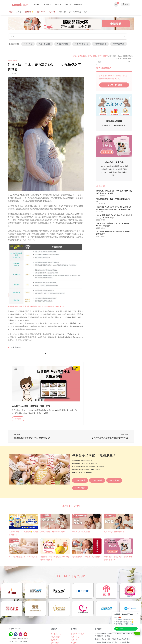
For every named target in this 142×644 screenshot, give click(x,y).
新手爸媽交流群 (75, 12)
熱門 (86, 12)
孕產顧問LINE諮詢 (78, 634)
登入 (125, 4)
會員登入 (54, 640)
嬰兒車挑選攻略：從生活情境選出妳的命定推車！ (113, 640)
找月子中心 (41, 12)
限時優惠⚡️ (29, 12)
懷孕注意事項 (103, 56)
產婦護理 (18, 347)
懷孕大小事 (92, 56)
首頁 (11, 12)
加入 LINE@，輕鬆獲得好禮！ (115, 532)
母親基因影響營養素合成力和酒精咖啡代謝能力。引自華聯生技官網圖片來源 (36, 306)
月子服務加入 (56, 634)
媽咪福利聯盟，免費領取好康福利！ (54, 532)
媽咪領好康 (78, 4)
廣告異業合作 (56, 637)
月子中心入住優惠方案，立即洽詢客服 (23, 557)
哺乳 (12, 347)
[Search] (124, 37)
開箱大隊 (68, 4)
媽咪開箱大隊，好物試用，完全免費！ (86, 557)
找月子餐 (52, 12)
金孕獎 (19, 12)
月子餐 (46, 4)
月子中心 (37, 4)
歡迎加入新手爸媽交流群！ (82, 532)
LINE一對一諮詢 (114, 85)
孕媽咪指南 (57, 4)
